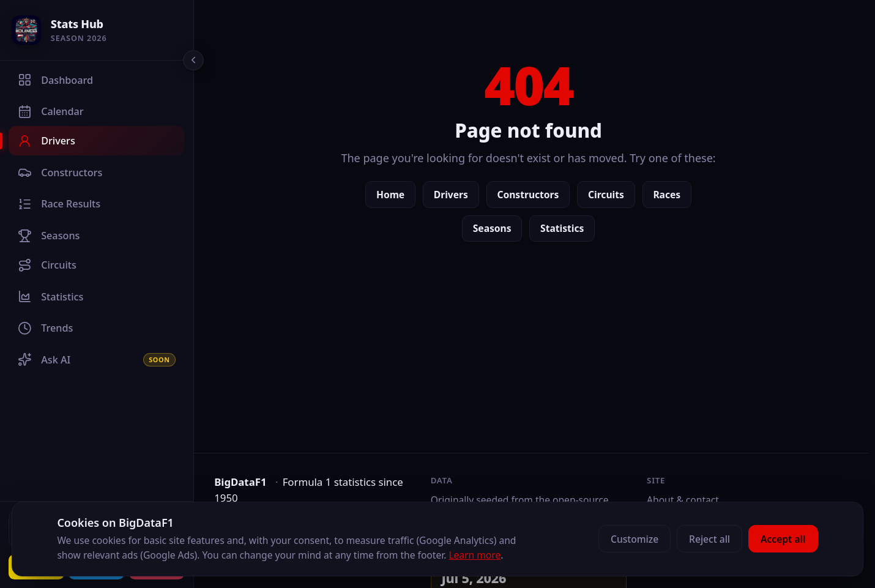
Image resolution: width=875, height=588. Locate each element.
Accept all (783, 539)
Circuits (609, 195)
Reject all (709, 539)
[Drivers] (96, 141)
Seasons (495, 228)
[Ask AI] (96, 360)
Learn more (475, 555)
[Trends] (96, 328)
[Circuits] (96, 265)
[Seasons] (96, 236)
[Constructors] (96, 173)
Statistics (565, 228)
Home (393, 195)
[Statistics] (96, 297)
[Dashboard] (96, 80)
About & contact (685, 500)
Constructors (531, 195)
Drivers (454, 195)
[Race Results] (96, 204)
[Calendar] (96, 111)
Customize (635, 539)
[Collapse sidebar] (193, 61)
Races (670, 195)
